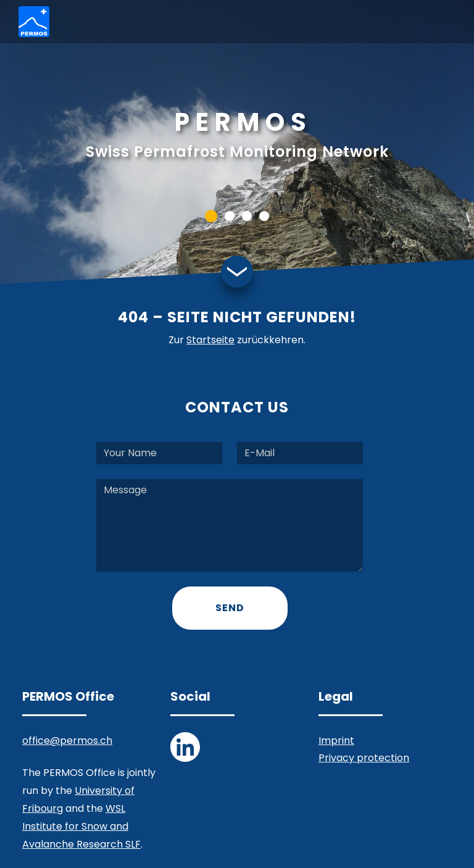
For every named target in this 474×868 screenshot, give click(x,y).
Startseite (210, 340)
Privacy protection (364, 758)
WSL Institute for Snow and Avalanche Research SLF (81, 826)
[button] (211, 216)
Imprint (336, 741)
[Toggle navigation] (446, 22)
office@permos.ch (67, 741)
